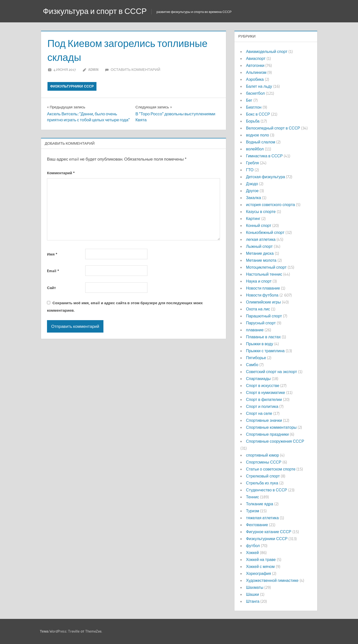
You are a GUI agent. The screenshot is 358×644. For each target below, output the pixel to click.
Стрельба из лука (262, 483)
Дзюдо (252, 184)
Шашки (252, 594)
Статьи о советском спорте (271, 469)
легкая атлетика (261, 239)
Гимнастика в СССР (264, 156)
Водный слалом (260, 142)
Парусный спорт (261, 323)
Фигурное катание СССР (268, 532)
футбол (253, 546)
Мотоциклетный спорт (266, 267)
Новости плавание (263, 288)
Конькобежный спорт (265, 232)
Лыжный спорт (259, 246)
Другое (252, 191)
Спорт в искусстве (263, 386)
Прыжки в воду (259, 344)
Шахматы (255, 587)
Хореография (258, 573)
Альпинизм (256, 72)
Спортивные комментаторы (271, 427)
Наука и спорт (259, 281)
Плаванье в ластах (263, 337)
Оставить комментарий (135, 69)
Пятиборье (256, 358)
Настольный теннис (264, 274)
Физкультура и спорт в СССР (95, 11)
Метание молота (261, 260)
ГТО (250, 170)
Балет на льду (259, 86)
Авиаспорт (256, 58)
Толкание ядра (259, 504)
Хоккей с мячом (260, 566)
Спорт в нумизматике (265, 392)
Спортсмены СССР (264, 462)
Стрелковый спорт (263, 476)
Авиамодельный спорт (267, 51)
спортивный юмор (262, 455)
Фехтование (257, 525)
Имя (52, 254)
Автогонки (255, 65)
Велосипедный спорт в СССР (273, 128)
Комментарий (61, 173)
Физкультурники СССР (72, 86)
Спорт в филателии (264, 399)
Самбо (252, 365)
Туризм (252, 511)
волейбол (255, 149)
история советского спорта (270, 205)
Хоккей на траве (261, 559)
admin (93, 69)
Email (53, 271)
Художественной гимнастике (272, 580)
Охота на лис (258, 309)
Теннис (252, 497)
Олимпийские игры (263, 302)
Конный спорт (259, 225)
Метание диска (260, 253)
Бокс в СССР (258, 114)
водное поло (257, 135)
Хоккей (252, 553)
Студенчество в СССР (266, 490)
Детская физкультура (265, 177)
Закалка (253, 198)
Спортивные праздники (267, 434)
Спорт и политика (262, 406)
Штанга (253, 601)
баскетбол (255, 93)
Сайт (51, 288)
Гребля (252, 163)
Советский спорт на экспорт (271, 372)
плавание (255, 330)
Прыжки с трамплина (265, 351)
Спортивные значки (264, 420)
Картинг (253, 218)
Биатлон (254, 107)
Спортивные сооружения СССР (275, 441)
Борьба (253, 121)
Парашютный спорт (264, 316)
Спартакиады (258, 379)
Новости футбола (262, 295)
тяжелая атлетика (262, 518)
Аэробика (255, 79)
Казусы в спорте (261, 212)
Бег (249, 100)
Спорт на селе (259, 413)
